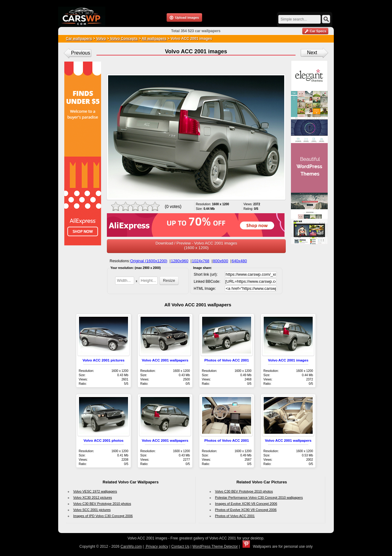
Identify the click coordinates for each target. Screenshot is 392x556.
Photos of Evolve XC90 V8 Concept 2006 (246, 510)
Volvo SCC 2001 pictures (92, 510)
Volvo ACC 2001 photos (104, 440)
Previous (81, 53)
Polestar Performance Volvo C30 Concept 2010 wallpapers (259, 497)
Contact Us (180, 547)
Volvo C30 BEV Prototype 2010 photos (102, 504)
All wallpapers (154, 39)
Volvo (101, 39)
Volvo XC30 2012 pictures (93, 497)
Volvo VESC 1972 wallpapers (95, 491)
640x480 (239, 261)
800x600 (221, 261)
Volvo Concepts (123, 39)
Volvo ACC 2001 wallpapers (165, 360)
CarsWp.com (131, 547)
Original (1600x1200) (149, 261)
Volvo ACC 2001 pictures (103, 360)
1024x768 (200, 261)
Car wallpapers (79, 39)
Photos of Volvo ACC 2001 (226, 360)
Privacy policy (157, 547)
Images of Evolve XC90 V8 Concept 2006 (246, 504)
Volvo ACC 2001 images (288, 360)
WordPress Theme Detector (215, 547)
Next (312, 53)
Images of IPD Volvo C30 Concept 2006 (103, 516)
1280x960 (180, 261)
